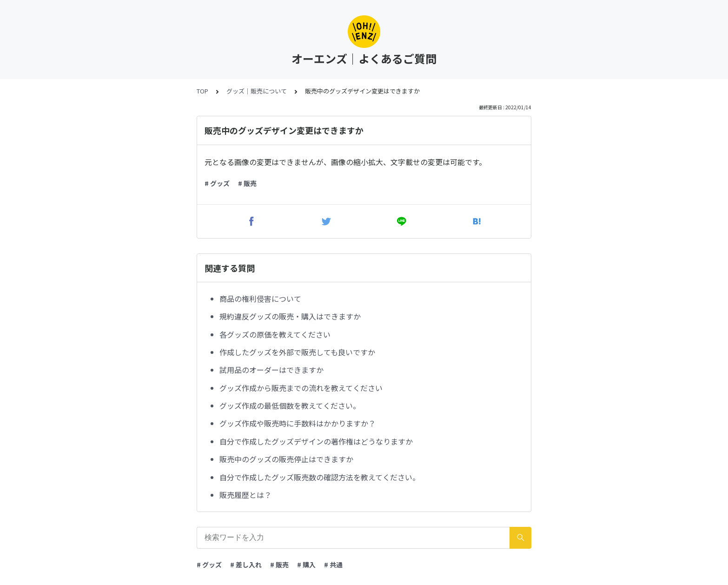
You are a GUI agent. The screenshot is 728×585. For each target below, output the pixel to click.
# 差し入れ (246, 565)
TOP (202, 91)
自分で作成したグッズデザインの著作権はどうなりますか (316, 441)
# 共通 (333, 565)
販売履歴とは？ (245, 495)
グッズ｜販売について (257, 91)
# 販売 (247, 183)
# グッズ (217, 183)
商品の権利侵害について (260, 299)
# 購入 (306, 565)
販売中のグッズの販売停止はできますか (286, 459)
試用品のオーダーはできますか (271, 370)
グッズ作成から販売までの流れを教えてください (301, 388)
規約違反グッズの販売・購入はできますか (290, 316)
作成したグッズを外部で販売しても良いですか (297, 352)
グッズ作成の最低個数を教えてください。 (290, 406)
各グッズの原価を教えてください (275, 334)
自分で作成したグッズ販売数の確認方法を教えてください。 (320, 477)
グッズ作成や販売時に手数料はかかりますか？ (298, 423)
